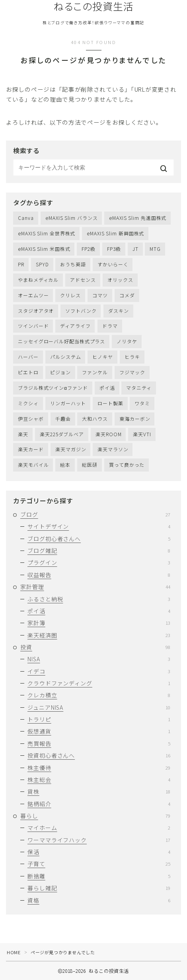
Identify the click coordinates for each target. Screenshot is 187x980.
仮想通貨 (99, 731)
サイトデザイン (99, 526)
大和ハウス (95, 419)
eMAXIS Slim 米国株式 (44, 249)
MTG (155, 249)
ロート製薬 (110, 403)
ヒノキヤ (103, 357)
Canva (26, 218)
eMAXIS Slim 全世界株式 (47, 233)
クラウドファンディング (99, 683)
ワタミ (142, 403)
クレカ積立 (99, 695)
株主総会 (99, 780)
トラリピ (99, 719)
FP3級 (114, 249)
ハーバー (28, 357)
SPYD (42, 264)
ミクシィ (28, 403)
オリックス (120, 280)
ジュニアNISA (99, 707)
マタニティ (139, 388)
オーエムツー (33, 295)
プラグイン (99, 562)
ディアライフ (75, 326)
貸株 (99, 791)
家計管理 (95, 587)
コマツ (100, 295)
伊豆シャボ (31, 419)
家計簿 (99, 623)
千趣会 (63, 419)
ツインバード (33, 326)
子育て (99, 864)
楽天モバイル (33, 465)
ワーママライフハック (99, 840)
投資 (95, 647)
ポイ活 (107, 388)
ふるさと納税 (99, 599)
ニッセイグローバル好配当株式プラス (61, 341)
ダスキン (119, 311)
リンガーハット (68, 403)
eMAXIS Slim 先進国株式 (138, 218)
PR (21, 264)
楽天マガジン (71, 449)
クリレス (70, 295)
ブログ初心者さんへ (99, 539)
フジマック (132, 372)
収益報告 (99, 575)
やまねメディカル (38, 280)
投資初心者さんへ (99, 755)
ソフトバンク (81, 311)
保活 (99, 852)
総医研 (90, 465)
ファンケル (95, 372)
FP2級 (89, 249)
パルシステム (65, 357)
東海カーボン (135, 419)
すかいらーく (113, 264)
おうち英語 (73, 264)
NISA (99, 659)
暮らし (95, 816)
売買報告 (99, 743)
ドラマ (110, 326)
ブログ (95, 514)
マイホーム (99, 828)
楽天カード (31, 449)
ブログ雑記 (99, 551)
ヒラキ (132, 357)
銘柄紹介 (99, 804)
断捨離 (99, 876)
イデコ (99, 671)
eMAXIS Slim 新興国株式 (115, 233)
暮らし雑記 (99, 888)
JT (135, 249)
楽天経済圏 (99, 635)
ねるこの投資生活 (94, 6)
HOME (14, 952)
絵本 (65, 465)
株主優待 (99, 768)
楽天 (23, 434)
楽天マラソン (113, 449)
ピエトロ (28, 372)
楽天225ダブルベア (62, 434)
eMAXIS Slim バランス (71, 218)
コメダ (127, 295)
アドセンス (83, 280)
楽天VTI (142, 434)
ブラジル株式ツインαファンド (53, 388)
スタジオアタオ (36, 311)
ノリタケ (127, 341)
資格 (99, 900)
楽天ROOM (108, 434)
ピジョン (60, 372)
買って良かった (127, 465)
